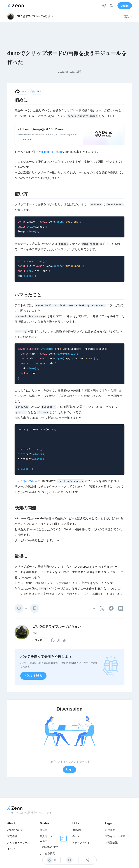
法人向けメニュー (46, 838)
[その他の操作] (94, 608)
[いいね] (19, 608)
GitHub (76, 836)
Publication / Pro (49, 847)
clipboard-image (52, 152)
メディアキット (81, 843)
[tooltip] (102, 608)
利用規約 (110, 830)
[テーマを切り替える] (104, 6)
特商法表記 (111, 843)
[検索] (111, 6)
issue (32, 529)
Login (70, 769)
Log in (125, 6)
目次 (128, 16)
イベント (12, 849)
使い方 (44, 830)
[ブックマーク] (35, 608)
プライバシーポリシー (118, 836)
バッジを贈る (33, 676)
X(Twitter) (78, 830)
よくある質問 (47, 853)
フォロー (40, 640)
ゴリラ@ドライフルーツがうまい (57, 627)
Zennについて (15, 830)
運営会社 (12, 836)
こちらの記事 (29, 481)
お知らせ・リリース (18, 843)
